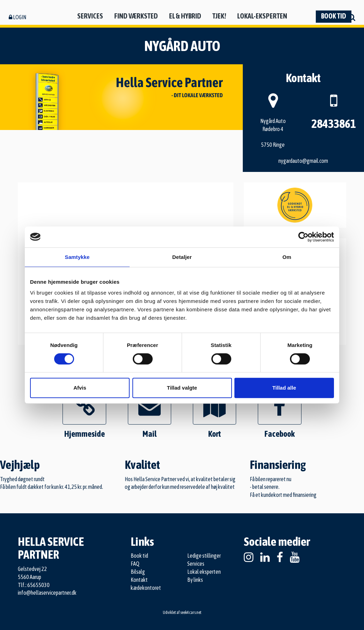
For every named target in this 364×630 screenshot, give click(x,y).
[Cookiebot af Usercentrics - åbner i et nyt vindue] (303, 237)
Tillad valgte (182, 388)
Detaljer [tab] (182, 257)
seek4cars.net (191, 613)
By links (195, 580)
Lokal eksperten (204, 572)
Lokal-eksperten (262, 16)
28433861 (334, 124)
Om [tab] (287, 257)
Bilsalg (138, 572)
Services (90, 16)
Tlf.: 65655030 (34, 585)
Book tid (334, 16)
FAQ (135, 564)
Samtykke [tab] (77, 257)
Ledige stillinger (204, 556)
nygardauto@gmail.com (303, 161)
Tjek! (219, 16)
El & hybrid (185, 16)
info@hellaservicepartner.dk (47, 593)
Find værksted (136, 16)
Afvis (80, 388)
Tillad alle (284, 388)
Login (17, 17)
